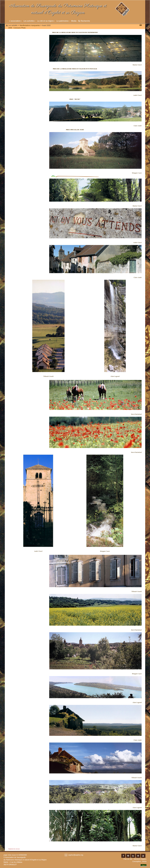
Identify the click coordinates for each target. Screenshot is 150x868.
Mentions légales (140, 859)
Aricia (144, 861)
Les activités (29, 21)
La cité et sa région (46, 21)
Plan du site (128, 859)
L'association (15, 21)
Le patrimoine (63, 21)
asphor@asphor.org (76, 855)
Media (74, 21)
